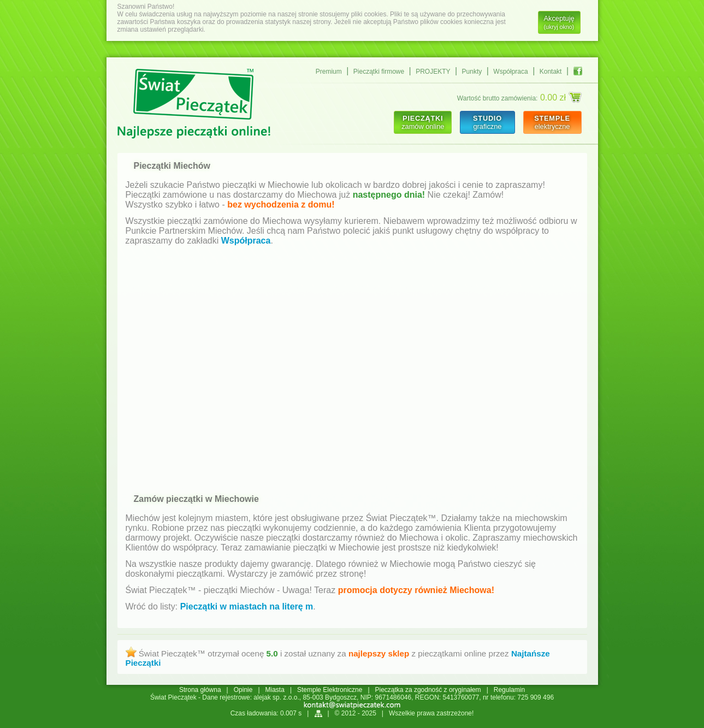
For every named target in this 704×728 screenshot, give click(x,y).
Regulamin (509, 690)
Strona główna (200, 690)
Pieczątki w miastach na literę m (247, 606)
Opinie (243, 690)
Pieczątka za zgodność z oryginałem (428, 690)
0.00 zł (561, 97)
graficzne (487, 122)
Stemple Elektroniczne (330, 690)
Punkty (472, 72)
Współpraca (510, 72)
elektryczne (552, 122)
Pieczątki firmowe (379, 72)
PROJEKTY (433, 72)
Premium (329, 72)
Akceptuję (559, 22)
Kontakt (551, 72)
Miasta (275, 690)
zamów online (423, 122)
